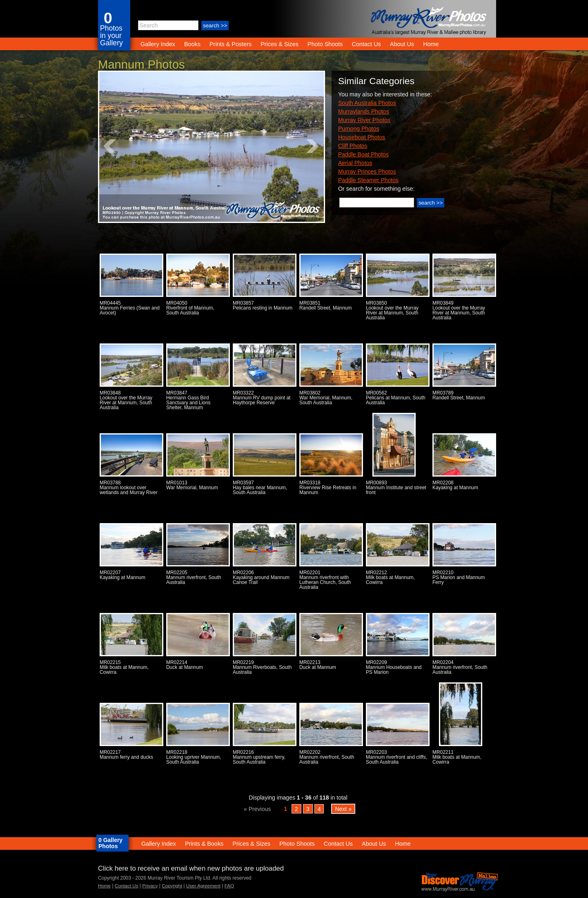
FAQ (229, 886)
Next (313, 146)
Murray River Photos (364, 120)
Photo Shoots (325, 44)
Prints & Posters (231, 44)
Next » (343, 809)
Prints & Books (204, 844)
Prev (110, 146)
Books (192, 44)
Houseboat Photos (362, 137)
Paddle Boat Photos (363, 154)
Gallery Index (158, 44)
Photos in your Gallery (111, 36)
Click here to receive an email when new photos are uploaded (191, 868)
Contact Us (366, 44)
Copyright (172, 886)
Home (431, 44)
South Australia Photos (367, 103)
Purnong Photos (359, 129)
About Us (402, 44)
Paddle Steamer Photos (368, 180)
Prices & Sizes (280, 44)
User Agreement (203, 886)
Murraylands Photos (364, 111)
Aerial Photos (355, 163)
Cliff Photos (353, 146)
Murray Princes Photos (367, 172)
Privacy (150, 886)
